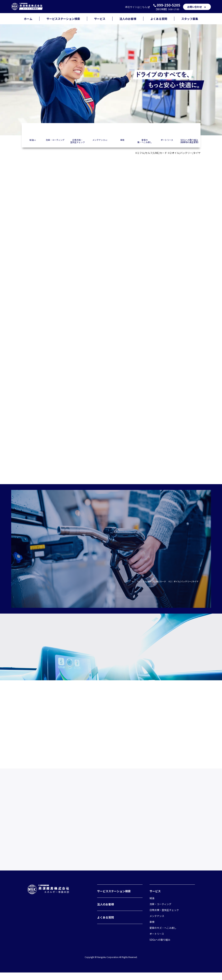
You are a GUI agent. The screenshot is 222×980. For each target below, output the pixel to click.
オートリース (167, 140)
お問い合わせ (197, 7)
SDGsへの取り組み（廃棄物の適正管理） (189, 141)
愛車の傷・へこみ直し (145, 141)
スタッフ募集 (190, 19)
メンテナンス (100, 140)
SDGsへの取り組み (160, 947)
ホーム (28, 19)
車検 (122, 140)
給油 (33, 140)
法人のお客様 (128, 19)
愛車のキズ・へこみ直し (163, 935)
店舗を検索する (111, 303)
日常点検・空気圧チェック (78, 141)
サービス (100, 19)
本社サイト (138, 7)
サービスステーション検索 (63, 19)
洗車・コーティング (55, 140)
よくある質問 (159, 19)
